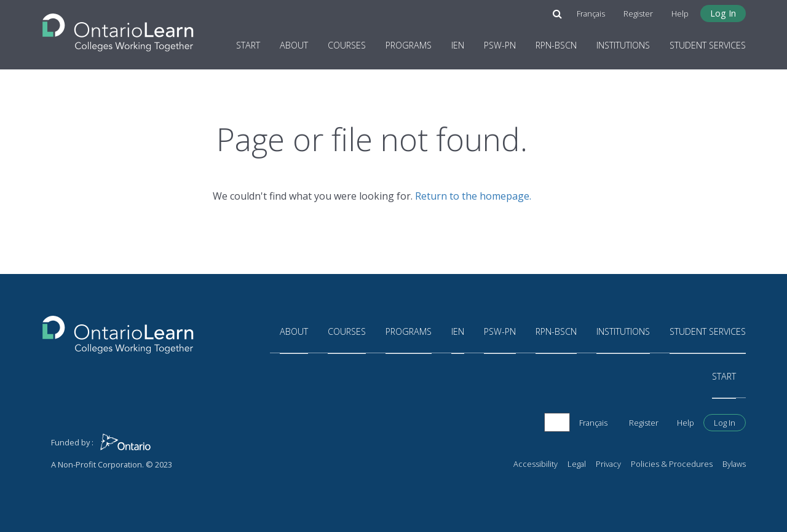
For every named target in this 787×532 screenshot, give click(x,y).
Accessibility (536, 464)
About (294, 45)
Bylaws (734, 464)
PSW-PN (500, 45)
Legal (577, 464)
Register (638, 14)
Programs (409, 45)
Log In (723, 13)
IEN (458, 45)
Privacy (608, 464)
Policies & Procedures (672, 464)
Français (591, 14)
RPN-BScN (556, 45)
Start (248, 45)
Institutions (623, 45)
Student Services (708, 45)
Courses (347, 45)
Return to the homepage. (473, 196)
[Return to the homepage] (118, 29)
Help (680, 14)
